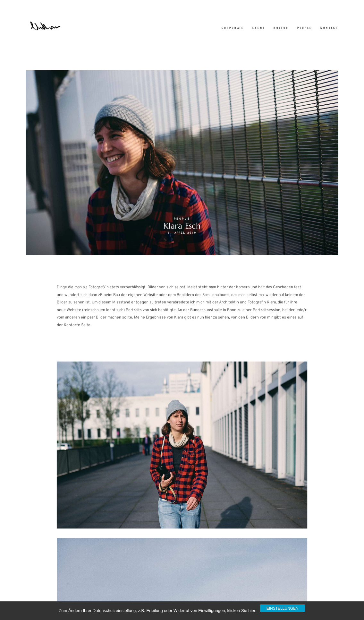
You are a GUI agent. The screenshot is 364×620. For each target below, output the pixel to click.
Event (259, 28)
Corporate (233, 28)
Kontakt (329, 28)
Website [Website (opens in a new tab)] (74, 310)
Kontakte (72, 325)
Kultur (281, 28)
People (305, 28)
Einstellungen (283, 608)
